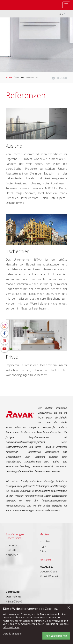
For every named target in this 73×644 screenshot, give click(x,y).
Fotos (43, 551)
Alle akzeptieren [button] (56, 636)
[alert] (36, 624)
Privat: (12, 357)
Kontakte (45, 541)
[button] (14, 634)
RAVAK (15, 5)
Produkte (11, 550)
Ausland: (15, 146)
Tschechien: (18, 251)
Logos (43, 546)
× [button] (69, 608)
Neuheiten (12, 555)
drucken (62, 78)
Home (9, 78)
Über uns (19, 78)
